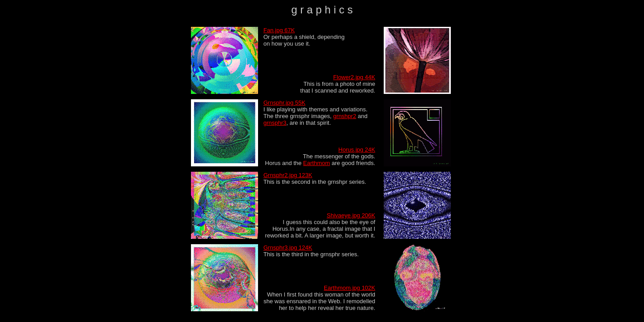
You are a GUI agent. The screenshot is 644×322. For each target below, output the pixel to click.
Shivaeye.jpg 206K (351, 215)
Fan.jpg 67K (279, 30)
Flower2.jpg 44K (354, 77)
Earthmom (317, 163)
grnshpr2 (345, 116)
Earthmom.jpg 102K (350, 288)
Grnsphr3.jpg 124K (288, 248)
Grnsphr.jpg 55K (284, 103)
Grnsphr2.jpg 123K (288, 175)
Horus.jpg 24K (357, 150)
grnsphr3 (275, 123)
